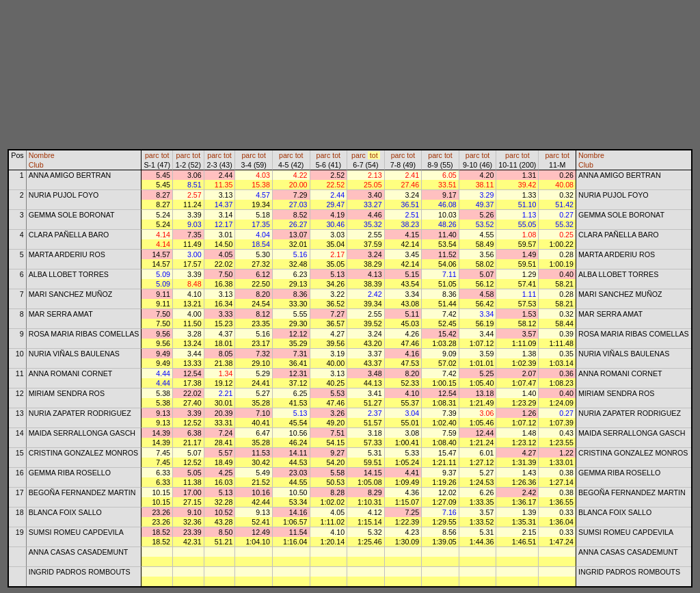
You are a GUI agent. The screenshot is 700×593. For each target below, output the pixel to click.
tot (165, 155)
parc (152, 155)
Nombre (42, 155)
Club (36, 165)
